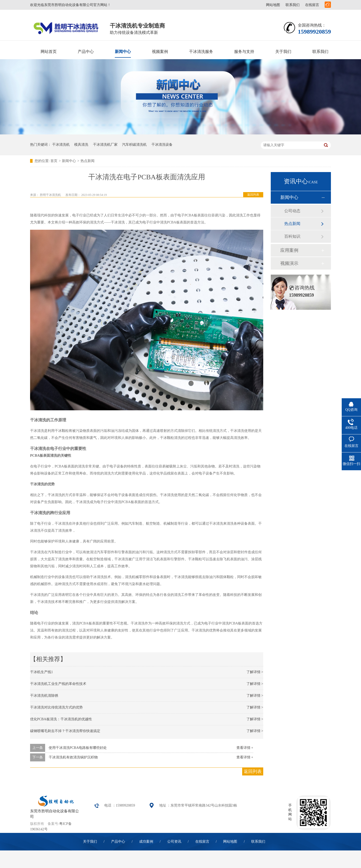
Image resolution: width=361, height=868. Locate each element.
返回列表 (253, 195)
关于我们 (283, 52)
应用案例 (289, 250)
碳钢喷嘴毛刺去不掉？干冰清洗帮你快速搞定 (65, 731)
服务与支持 (244, 52)
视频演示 (289, 263)
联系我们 (293, 5)
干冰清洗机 (61, 145)
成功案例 (146, 842)
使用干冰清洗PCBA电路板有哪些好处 (78, 748)
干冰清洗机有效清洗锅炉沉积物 (73, 757)
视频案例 (160, 52)
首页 (54, 161)
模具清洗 (81, 145)
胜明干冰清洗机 (50, 195)
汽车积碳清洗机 (134, 145)
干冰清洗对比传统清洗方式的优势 (56, 707)
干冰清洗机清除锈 (44, 696)
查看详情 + (245, 748)
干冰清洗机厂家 (105, 145)
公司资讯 (174, 842)
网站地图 (273, 5)
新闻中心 (123, 52)
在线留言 (312, 5)
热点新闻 (87, 161)
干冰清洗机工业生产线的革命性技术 (58, 684)
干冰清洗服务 (201, 52)
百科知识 (292, 236)
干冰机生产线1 (41, 672)
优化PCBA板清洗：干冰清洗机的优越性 (61, 719)
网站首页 (49, 52)
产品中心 (86, 52)
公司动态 (292, 211)
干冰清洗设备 (162, 145)
